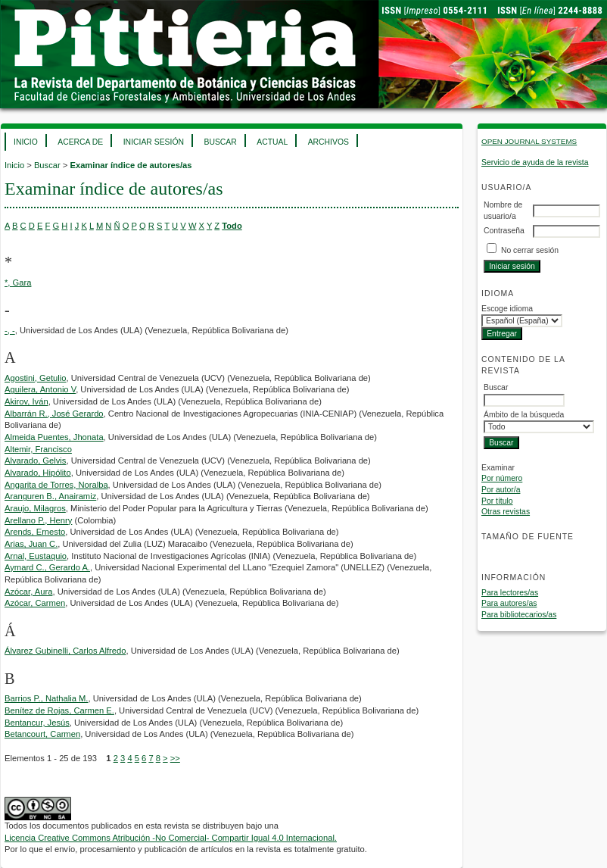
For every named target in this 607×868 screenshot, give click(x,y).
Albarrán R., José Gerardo (54, 414)
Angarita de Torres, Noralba (56, 485)
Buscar (220, 142)
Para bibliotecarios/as (519, 615)
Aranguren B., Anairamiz (50, 496)
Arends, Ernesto (35, 532)
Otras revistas (506, 512)
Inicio (26, 142)
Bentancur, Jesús (37, 723)
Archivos (328, 142)
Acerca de (80, 142)
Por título (497, 501)
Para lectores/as (510, 593)
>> (175, 758)
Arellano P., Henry (38, 520)
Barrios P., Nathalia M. (46, 698)
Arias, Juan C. (31, 544)
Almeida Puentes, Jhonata (54, 437)
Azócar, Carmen (35, 603)
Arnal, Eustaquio (36, 556)
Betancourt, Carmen (42, 734)
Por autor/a (501, 490)
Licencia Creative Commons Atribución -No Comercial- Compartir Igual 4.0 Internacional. (171, 838)
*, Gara (18, 283)
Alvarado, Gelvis (35, 461)
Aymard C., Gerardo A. (47, 567)
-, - (10, 330)
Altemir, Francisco (38, 449)
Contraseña (504, 231)
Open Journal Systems (529, 141)
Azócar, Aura (28, 592)
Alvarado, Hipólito (38, 473)
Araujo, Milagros (35, 508)
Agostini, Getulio (35, 378)
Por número (502, 478)
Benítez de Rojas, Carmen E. (59, 710)
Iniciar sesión (154, 142)
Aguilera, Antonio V (40, 389)
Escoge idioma (507, 309)
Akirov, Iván (26, 401)
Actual (272, 142)
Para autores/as (509, 603)
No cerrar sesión (530, 250)
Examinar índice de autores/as (131, 165)
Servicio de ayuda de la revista (535, 162)
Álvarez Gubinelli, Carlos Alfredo (65, 651)
